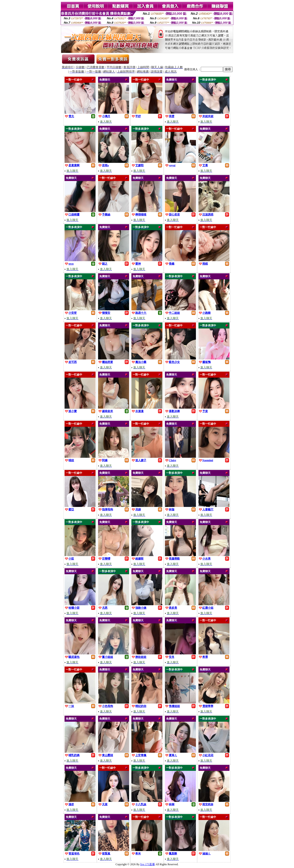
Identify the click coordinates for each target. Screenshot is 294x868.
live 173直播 (148, 864)
